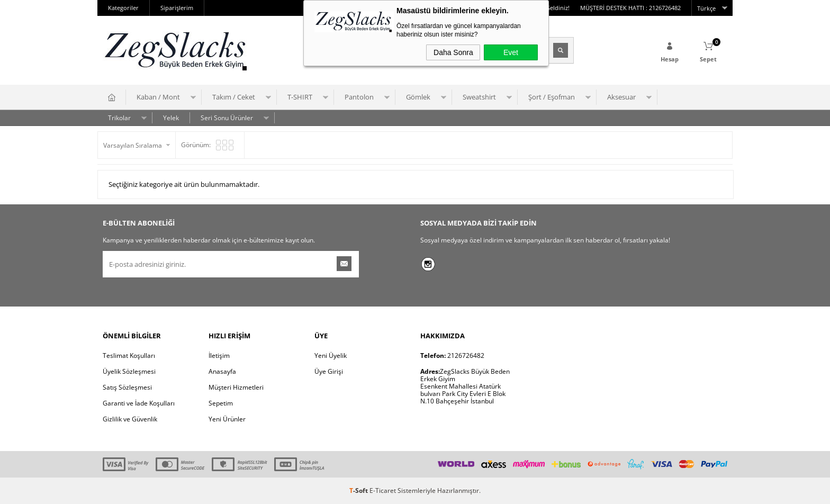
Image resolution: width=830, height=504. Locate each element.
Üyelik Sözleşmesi (129, 371)
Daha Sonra (453, 52)
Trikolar (119, 118)
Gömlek (418, 97)
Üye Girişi (329, 371)
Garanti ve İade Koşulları (139, 403)
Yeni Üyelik (331, 355)
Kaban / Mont (158, 97)
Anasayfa (222, 371)
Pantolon (359, 97)
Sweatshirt (479, 97)
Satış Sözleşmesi (127, 387)
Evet (511, 52)
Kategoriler (123, 8)
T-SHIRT (300, 97)
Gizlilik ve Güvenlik (130, 419)
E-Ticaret (383, 490)
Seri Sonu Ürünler (227, 118)
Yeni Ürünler (227, 419)
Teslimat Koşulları (129, 355)
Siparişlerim (177, 8)
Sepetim (221, 403)
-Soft (359, 490)
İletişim (219, 355)
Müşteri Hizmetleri (236, 387)
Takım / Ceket (234, 97)
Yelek (171, 118)
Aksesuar (621, 97)
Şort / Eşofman (552, 97)
